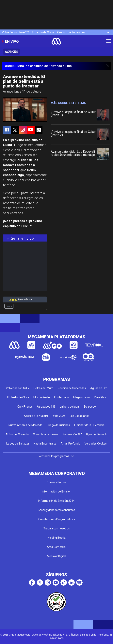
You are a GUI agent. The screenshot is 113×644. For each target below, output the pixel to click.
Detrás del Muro (43, 388)
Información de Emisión (57, 491)
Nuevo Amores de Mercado (25, 425)
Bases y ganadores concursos (56, 510)
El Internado (62, 397)
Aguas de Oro (99, 388)
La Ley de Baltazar (18, 444)
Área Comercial (56, 547)
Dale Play (100, 397)
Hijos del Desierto (97, 434)
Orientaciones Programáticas (57, 519)
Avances (11, 52)
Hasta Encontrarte (45, 444)
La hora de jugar (70, 407)
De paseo (90, 407)
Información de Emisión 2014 (56, 501)
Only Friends (25, 407)
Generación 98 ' (72, 434)
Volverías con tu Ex (18, 388)
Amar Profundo (70, 444)
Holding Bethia (57, 538)
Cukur (9, 306)
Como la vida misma (46, 434)
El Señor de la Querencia (89, 425)
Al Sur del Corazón (17, 434)
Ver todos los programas (56, 456)
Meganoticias (82, 397)
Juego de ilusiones (58, 425)
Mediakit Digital (56, 556)
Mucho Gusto (42, 397)
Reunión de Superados (71, 32)
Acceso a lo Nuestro (36, 416)
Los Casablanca (80, 416)
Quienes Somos (56, 482)
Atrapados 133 (46, 407)
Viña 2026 (59, 416)
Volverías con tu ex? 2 (15, 32)
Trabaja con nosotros (57, 528)
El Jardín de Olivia (43, 32)
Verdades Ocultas (96, 444)
